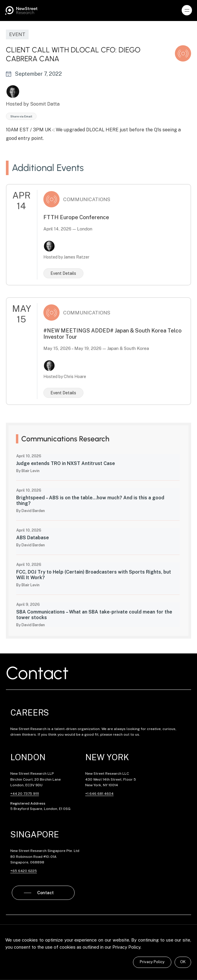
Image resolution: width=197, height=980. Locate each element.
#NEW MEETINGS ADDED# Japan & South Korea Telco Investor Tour (113, 334)
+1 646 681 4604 (99, 794)
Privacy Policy (152, 962)
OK (183, 962)
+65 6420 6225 (24, 871)
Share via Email (21, 116)
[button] (187, 10)
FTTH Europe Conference (76, 217)
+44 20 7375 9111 (25, 794)
